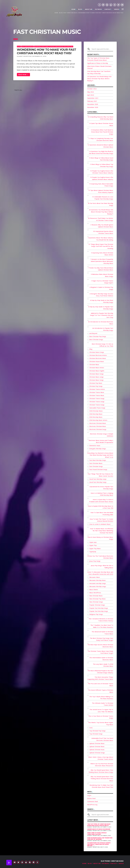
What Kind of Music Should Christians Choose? (97, 833)
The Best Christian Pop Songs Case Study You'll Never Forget (101, 639)
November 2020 (93, 107)
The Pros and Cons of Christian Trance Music (100, 685)
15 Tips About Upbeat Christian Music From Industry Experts (101, 191)
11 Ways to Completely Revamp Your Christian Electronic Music (101, 139)
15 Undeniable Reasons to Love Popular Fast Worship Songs (103, 198)
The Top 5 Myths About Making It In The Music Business (101, 698)
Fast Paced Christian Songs (98, 469)
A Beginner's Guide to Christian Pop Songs (101, 288)
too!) (91, 728)
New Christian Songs (96, 602)
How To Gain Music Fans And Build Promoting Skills (102, 514)
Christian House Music (97, 361)
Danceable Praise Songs (97, 408)
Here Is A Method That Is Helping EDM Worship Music (102, 494)
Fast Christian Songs (96, 466)
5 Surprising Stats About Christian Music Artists (102, 254)
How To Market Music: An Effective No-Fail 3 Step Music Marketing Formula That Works (102, 531)
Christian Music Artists (97, 368)
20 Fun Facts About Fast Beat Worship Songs (100, 204)
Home (73, 9)
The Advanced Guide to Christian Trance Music (102, 633)
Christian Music (94, 364)
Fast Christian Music (70, 13)
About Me (89, 9)
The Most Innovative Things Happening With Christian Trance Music (100, 678)
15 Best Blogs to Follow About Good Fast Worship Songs (101, 159)
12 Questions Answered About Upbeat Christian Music (100, 146)
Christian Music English (97, 371)
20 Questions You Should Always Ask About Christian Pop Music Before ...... (99, 844)
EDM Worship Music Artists (98, 420)
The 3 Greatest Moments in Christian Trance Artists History (101, 620)
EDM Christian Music (96, 411)
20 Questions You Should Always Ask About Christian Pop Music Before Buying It (99, 79)
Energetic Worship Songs (98, 449)
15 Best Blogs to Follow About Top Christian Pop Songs (102, 165)
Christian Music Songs (96, 374)
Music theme (94, 590)
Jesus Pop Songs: (95, 561)
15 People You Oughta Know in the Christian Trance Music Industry (102, 172)
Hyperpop (93, 552)
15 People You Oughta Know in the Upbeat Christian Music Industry (102, 178)
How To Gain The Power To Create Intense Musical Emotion (101, 520)
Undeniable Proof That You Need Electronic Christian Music (102, 739)
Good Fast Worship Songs (98, 482)
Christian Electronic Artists (98, 355)
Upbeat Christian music (97, 750)
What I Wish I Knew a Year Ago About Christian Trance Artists (101, 758)
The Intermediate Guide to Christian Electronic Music (101, 659)
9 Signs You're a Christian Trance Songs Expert (102, 282)
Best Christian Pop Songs (98, 336)
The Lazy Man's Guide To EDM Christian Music (103, 665)
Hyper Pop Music (95, 548)
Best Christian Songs (96, 339)
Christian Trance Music (97, 392)
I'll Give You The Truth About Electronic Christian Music (100, 557)
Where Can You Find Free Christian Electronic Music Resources (102, 765)
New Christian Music (96, 596)
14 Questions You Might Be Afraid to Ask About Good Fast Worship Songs (101, 152)
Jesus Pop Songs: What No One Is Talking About (102, 567)
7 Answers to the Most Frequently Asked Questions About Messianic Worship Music (102, 261)
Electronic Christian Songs (98, 429)
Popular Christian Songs (97, 605)
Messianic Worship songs (98, 586)
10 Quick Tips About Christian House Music (101, 124)
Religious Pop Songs (96, 614)
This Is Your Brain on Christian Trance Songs (101, 717)
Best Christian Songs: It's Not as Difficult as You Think (102, 345)
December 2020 (93, 104)
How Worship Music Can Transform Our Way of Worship (100, 839)
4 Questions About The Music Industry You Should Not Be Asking (100, 239)
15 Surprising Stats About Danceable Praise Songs (101, 185)
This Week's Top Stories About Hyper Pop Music (101, 723)
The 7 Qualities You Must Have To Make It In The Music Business (102, 626)
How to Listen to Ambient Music (100, 524)
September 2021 (93, 98)
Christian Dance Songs (97, 352)
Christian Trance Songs (97, 398)
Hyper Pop (93, 545)
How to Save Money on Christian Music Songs (100, 538)
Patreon (98, 9)
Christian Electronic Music (98, 358)
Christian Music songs (96, 377)
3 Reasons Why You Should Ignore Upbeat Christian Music (102, 226)
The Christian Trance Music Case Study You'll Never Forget (100, 652)
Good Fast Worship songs (98, 479)
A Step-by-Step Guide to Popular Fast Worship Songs (101, 308)
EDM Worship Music (96, 414)
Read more (23, 75)
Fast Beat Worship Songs (98, 460)
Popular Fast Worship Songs (99, 608)
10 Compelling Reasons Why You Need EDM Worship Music (100, 118)
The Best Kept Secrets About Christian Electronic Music (100, 646)
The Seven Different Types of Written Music (101, 691)
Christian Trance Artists (97, 389)
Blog (80, 9)
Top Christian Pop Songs (97, 731)
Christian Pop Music (96, 383)
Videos (117, 9)
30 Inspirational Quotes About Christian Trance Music (103, 232)
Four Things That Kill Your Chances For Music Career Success (100, 475)
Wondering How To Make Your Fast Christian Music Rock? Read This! (101, 13)
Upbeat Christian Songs (97, 753)
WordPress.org (92, 805)
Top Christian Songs (96, 734)
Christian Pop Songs (96, 386)
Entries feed (91, 798)
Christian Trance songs (97, 402)
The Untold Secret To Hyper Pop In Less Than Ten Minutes (101, 711)
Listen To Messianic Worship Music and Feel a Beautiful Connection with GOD (100, 573)
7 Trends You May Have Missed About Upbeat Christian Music (100, 269)
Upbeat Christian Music (97, 743)
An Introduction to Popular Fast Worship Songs (103, 329)
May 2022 (91, 92)
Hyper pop (93, 542)
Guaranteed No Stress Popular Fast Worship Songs (101, 488)
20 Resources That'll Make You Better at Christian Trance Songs (101, 219)
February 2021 (92, 101)
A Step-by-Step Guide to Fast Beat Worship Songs (102, 301)
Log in (89, 795)
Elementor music (95, 446)
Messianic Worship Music (98, 580)
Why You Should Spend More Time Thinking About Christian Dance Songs (101, 771)
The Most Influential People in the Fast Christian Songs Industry (100, 672)
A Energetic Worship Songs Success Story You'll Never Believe (101, 295)
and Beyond (93, 333)
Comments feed (93, 801)
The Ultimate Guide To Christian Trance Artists (103, 704)
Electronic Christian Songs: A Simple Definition (102, 435)
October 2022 (92, 89)
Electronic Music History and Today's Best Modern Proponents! (101, 441)
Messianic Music (95, 577)
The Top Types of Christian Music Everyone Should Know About (99, 825)
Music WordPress (95, 593)
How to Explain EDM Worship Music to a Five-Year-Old (100, 507)
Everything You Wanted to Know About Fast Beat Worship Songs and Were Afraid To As (100, 455)
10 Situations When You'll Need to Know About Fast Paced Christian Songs (102, 132)
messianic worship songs (98, 583)
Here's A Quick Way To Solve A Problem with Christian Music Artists (101, 501)
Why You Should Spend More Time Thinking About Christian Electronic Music (102, 779)
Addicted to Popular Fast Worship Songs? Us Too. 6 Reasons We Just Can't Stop (102, 315)
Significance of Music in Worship (98, 63)
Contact (108, 9)
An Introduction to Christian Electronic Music (101, 323)
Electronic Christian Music (98, 423)
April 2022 (91, 95)
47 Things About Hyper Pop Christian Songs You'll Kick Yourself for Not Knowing (101, 246)
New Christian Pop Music (97, 599)
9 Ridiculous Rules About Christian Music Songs (102, 275)
